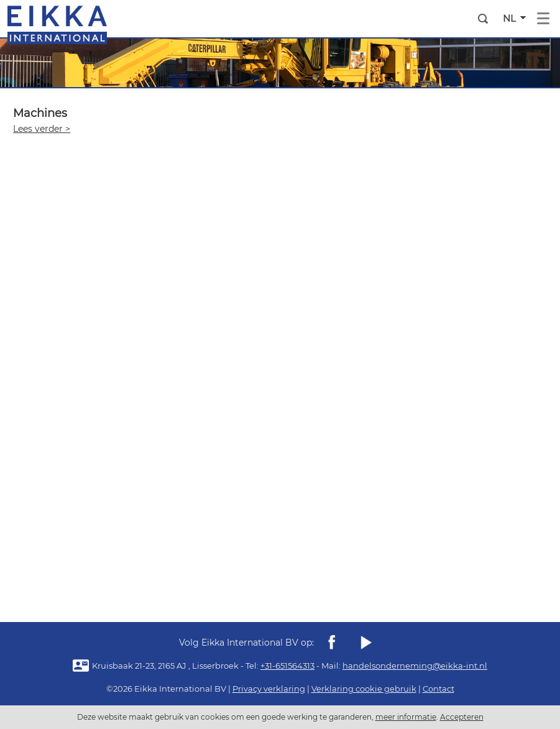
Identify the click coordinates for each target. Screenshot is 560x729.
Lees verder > (42, 129)
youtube (365, 643)
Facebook (332, 643)
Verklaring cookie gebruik (364, 689)
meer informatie (406, 717)
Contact (438, 689)
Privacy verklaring (269, 689)
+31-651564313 (287, 666)
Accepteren (462, 717)
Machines (40, 113)
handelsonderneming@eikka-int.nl (415, 666)
